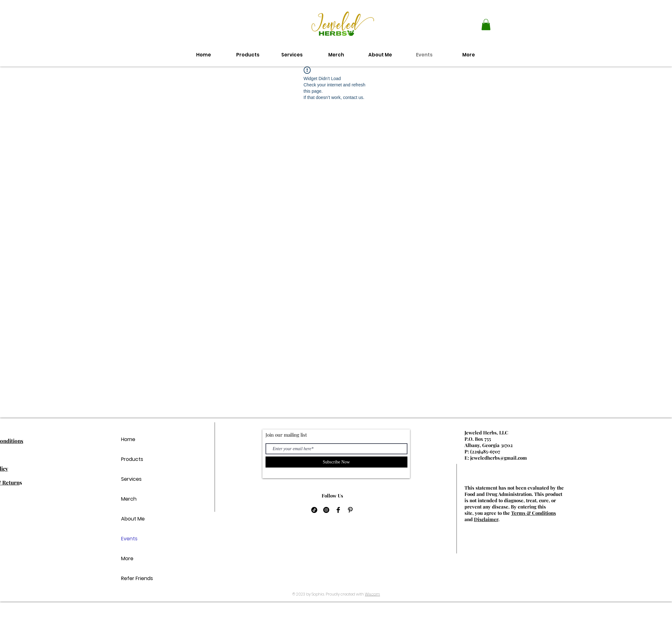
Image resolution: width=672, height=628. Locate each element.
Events (129, 539)
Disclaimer (486, 519)
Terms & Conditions (534, 513)
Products (132, 459)
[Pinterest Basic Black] (350, 510)
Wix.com (372, 594)
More (127, 558)
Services (131, 479)
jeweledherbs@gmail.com (499, 458)
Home (128, 439)
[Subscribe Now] (336, 462)
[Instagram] (326, 510)
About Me (133, 519)
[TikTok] (314, 510)
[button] (486, 25)
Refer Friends (137, 578)
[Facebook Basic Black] (338, 510)
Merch (129, 499)
